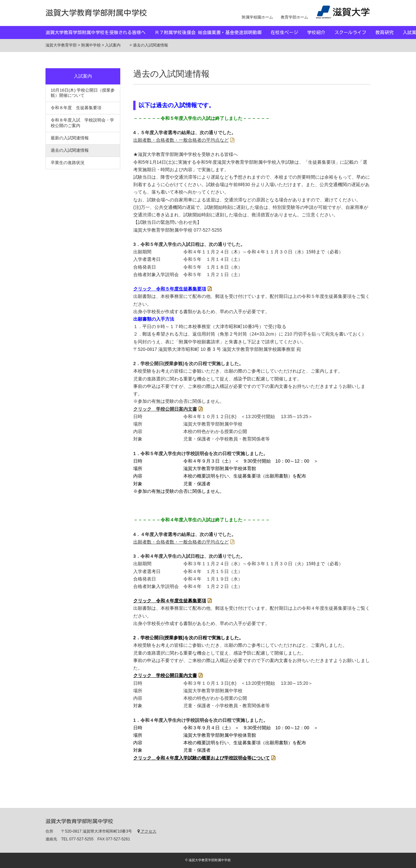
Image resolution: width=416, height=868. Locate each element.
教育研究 (389, 32)
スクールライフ (355, 32)
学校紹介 (321, 32)
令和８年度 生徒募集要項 (76, 108)
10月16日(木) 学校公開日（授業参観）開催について (83, 93)
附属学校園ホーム (257, 17)
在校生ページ (289, 32)
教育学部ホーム (294, 17)
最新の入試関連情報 (70, 138)
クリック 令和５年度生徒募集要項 (170, 289)
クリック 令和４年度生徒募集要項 (170, 601)
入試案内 (87, 76)
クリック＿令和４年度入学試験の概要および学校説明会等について (201, 758)
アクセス (147, 831)
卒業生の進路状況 (68, 163)
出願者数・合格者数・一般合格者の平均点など (181, 140)
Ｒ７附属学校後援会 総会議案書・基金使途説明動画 (213, 32)
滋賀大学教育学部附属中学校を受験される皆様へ (100, 32)
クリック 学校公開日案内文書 (165, 409)
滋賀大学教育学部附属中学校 (96, 13)
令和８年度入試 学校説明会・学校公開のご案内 (82, 123)
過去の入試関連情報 (70, 150)
